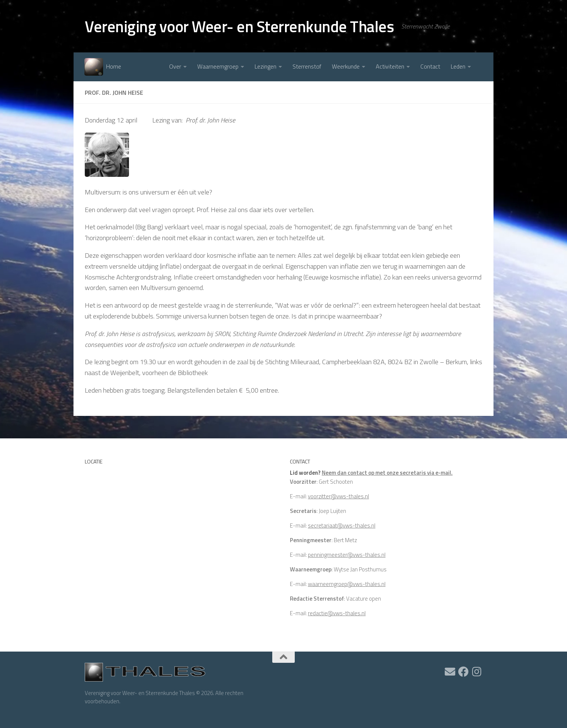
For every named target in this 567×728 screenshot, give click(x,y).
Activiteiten (390, 66)
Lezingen (265, 66)
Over (175, 66)
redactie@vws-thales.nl (337, 613)
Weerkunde (346, 66)
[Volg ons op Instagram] (477, 672)
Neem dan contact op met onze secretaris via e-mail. (387, 473)
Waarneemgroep (218, 66)
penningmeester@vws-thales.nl (347, 555)
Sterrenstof (307, 66)
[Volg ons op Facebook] (463, 672)
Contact (430, 66)
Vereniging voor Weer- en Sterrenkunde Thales (239, 26)
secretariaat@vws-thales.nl (342, 525)
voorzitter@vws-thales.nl (338, 496)
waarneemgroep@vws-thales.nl (347, 584)
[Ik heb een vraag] (450, 672)
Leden (458, 66)
